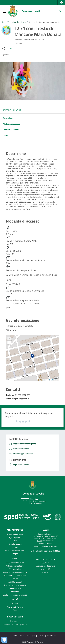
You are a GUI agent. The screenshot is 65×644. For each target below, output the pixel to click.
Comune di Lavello (31, 11)
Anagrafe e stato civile (15, 563)
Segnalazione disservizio (45, 566)
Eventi (15, 610)
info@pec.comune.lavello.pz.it (45, 547)
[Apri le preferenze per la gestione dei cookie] (4, 640)
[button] (62, 3)
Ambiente (15, 592)
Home (4, 22)
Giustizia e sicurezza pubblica (15, 585)
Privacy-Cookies (18, 636)
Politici (15, 547)
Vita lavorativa (15, 569)
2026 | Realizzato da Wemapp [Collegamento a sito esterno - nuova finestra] (32, 642)
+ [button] (9, 339)
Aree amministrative (15, 534)
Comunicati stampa (15, 607)
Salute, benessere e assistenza (15, 595)
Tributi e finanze (15, 588)
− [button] (9, 342)
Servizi (15, 558)
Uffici (15, 541)
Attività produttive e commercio (15, 572)
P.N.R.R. (45, 572)
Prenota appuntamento (45, 559)
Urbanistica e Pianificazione (15, 576)
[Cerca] (61, 11)
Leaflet (44, 380)
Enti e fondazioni (15, 544)
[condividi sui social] (7, 48)
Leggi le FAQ (45, 563)
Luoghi (24, 22)
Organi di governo (15, 537)
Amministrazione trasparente (15, 624)
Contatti (45, 530)
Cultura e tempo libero (15, 566)
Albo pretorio (15, 621)
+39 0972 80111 (45, 543)
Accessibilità (45, 569)
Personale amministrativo (15, 550)
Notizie (15, 604)
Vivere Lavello (13, 22)
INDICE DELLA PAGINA (13, 110)
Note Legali (31, 636)
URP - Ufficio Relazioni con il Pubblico (45, 551)
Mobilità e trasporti (15, 582)
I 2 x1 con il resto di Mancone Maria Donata (44, 22)
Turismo (15, 579)
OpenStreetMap (54, 380)
